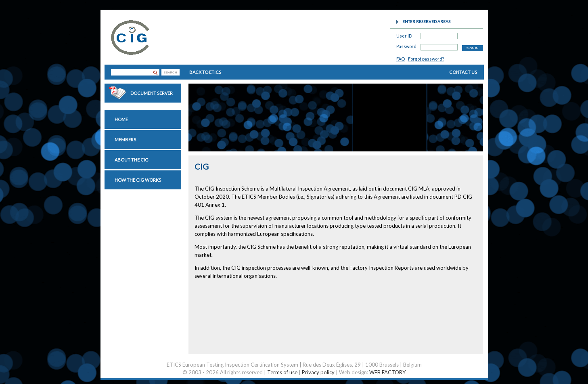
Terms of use (282, 372)
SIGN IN (473, 48)
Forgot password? (426, 59)
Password (406, 45)
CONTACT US (463, 72)
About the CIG (132, 160)
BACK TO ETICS (205, 72)
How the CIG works (138, 180)
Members (125, 140)
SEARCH (170, 72)
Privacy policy (318, 372)
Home (121, 119)
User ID (404, 35)
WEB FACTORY (387, 372)
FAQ (401, 59)
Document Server (152, 93)
